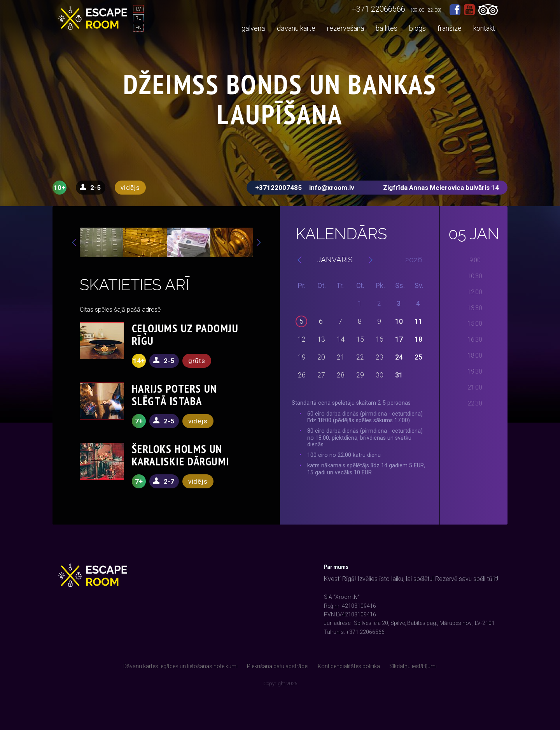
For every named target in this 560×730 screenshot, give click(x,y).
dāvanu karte (296, 28)
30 (380, 375)
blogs (417, 28)
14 (341, 339)
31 (399, 375)
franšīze (450, 28)
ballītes (387, 28)
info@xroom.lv (332, 188)
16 (380, 339)
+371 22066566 (379, 9)
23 (380, 357)
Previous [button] (74, 242)
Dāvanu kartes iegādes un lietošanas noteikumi (180, 666)
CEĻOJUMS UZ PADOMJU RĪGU (185, 334)
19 (302, 357)
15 (360, 339)
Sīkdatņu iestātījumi (413, 666)
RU (138, 18)
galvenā (253, 28)
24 (399, 357)
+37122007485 (278, 188)
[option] (101, 242)
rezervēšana (346, 28)
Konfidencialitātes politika (349, 666)
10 (399, 321)
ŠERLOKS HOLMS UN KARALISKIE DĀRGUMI (181, 455)
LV (138, 9)
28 (341, 375)
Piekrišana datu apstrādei (278, 666)
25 (418, 357)
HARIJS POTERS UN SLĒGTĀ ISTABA (174, 395)
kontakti (485, 28)
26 (302, 375)
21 (341, 357)
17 (399, 339)
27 (321, 375)
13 (321, 339)
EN (138, 28)
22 (360, 357)
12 (302, 339)
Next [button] (259, 242)
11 (418, 321)
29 (360, 375)
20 (321, 357)
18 (418, 339)
